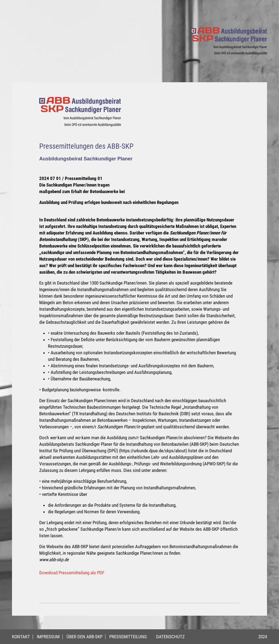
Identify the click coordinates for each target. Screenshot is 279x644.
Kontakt (21, 637)
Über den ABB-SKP (84, 637)
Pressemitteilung (128, 637)
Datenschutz (170, 637)
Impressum (48, 637)
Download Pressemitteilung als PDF (72, 573)
